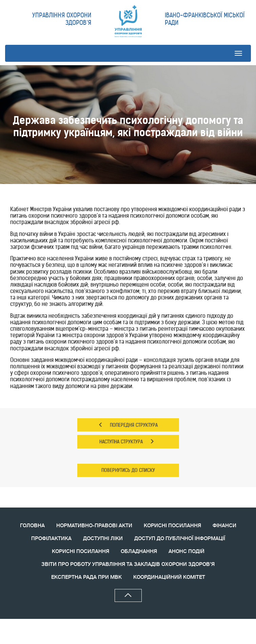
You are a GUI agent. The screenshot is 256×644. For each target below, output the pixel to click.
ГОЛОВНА (32, 526)
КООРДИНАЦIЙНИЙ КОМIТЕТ (169, 577)
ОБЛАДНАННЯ (139, 551)
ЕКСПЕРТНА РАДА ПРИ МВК (86, 577)
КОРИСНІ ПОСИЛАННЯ (172, 526)
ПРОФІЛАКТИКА (51, 539)
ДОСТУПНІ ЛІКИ (103, 539)
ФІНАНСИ (224, 526)
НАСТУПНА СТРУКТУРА (127, 442)
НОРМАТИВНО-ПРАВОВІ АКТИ (94, 526)
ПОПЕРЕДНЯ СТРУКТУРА (128, 425)
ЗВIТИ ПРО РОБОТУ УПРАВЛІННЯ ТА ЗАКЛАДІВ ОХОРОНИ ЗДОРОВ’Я (128, 564)
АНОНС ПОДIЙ (186, 551)
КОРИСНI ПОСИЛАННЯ (81, 551)
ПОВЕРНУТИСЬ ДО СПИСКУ (128, 470)
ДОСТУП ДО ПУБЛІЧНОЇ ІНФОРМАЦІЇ (180, 539)
